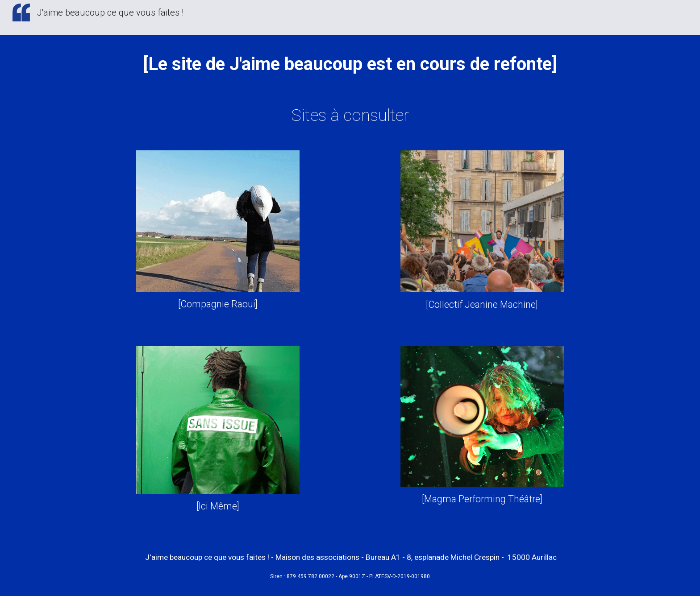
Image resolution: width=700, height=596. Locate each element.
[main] (350, 63)
